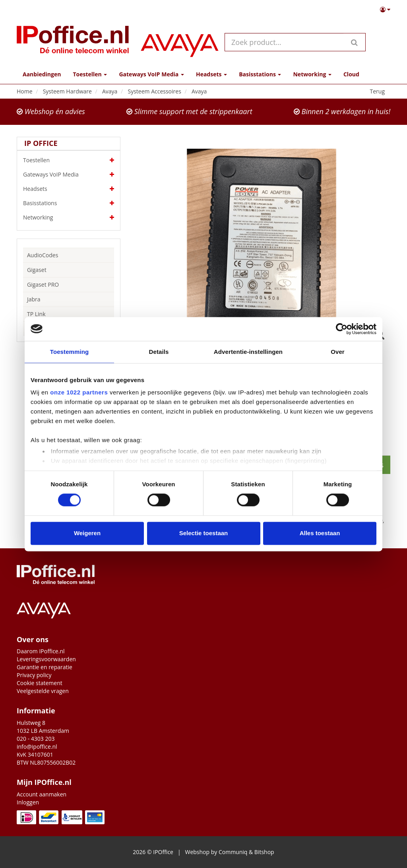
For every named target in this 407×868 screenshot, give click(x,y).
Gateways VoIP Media (69, 175)
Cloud (351, 74)
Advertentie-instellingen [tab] (248, 352)
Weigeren (87, 533)
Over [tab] (338, 352)
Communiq (233, 852)
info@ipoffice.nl (37, 747)
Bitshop (264, 852)
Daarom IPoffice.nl (41, 651)
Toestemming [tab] (70, 352)
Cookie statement (40, 683)
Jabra (34, 299)
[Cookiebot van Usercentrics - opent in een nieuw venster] (342, 329)
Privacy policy (34, 675)
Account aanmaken (42, 794)
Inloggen (28, 802)
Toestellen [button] (90, 74)
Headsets (69, 189)
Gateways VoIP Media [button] (151, 74)
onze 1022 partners (79, 392)
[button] (385, 10)
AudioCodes (43, 255)
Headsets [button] (211, 74)
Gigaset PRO (43, 284)
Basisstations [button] (260, 74)
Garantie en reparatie (45, 667)
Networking (69, 217)
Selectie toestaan (204, 533)
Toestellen (69, 160)
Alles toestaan (320, 533)
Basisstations (69, 203)
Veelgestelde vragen (43, 691)
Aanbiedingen (42, 74)
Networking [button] (312, 74)
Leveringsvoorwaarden (46, 659)
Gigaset (37, 270)
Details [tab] (159, 352)
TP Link (36, 314)
